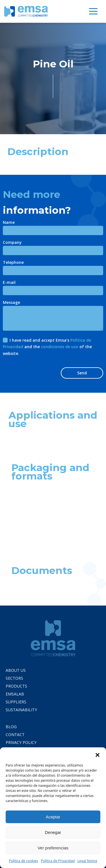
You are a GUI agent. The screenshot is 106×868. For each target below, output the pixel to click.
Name (9, 223)
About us (16, 670)
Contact (15, 735)
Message (11, 303)
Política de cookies (23, 861)
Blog (11, 727)
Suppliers (16, 702)
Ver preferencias (53, 848)
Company (12, 243)
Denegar (53, 832)
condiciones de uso (60, 347)
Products (16, 686)
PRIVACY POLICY (21, 742)
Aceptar (53, 817)
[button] (98, 754)
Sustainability (21, 710)
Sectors (14, 678)
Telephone (13, 263)
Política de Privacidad (58, 861)
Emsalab (15, 694)
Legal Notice (87, 861)
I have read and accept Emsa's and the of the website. (47, 347)
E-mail (9, 283)
